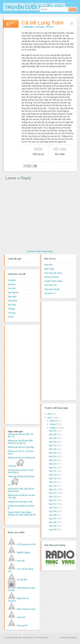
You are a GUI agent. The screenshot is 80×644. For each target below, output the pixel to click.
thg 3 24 (53, 456)
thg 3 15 (53, 489)
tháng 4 (53, 424)
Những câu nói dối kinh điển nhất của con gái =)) (20, 442)
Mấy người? (22, 626)
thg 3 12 (53, 500)
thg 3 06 (53, 522)
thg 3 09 (53, 511)
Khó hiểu (21, 561)
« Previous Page (34, 251)
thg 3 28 (53, 442)
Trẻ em (11, 317)
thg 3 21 (53, 467)
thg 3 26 (53, 449)
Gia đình (50, 27)
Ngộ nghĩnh (13, 292)
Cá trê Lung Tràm (43, 23)
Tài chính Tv (50, 293)
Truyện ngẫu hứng (32, 4)
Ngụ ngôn (12, 296)
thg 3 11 (53, 504)
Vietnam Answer (52, 277)
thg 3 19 (53, 475)
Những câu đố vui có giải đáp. (21, 447)
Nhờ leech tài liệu (52, 289)
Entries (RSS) (28, 638)
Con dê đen (22, 580)
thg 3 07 (53, 519)
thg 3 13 (53, 497)
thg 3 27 (53, 445)
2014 (50, 418)
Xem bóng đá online (53, 273)
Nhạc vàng (49, 269)
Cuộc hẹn (21, 617)
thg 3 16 (53, 486)
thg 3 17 (53, 482)
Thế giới (11, 309)
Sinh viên (12, 305)
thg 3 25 (53, 453)
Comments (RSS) (41, 638)
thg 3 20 (53, 471)
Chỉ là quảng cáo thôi (26, 544)
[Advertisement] (20, 374)
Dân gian (40, 27)
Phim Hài (48, 265)
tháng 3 (53, 428)
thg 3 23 (53, 460)
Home (73, 4)
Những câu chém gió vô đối (20, 502)
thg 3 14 (53, 493)
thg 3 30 (53, 434)
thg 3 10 (53, 508)
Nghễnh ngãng (23, 552)
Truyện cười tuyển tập (34, 7)
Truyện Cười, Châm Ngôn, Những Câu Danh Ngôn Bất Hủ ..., (22, 515)
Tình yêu (12, 313)
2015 (50, 414)
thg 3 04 (53, 530)
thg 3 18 (53, 478)
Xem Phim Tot (51, 285)
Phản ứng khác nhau (26, 609)
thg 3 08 (53, 515)
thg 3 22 (53, 464)
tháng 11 (54, 421)
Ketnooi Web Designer (68, 638)
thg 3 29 (53, 438)
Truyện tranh (61, 4)
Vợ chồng (48, 4)
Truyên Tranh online (53, 281)
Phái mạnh (13, 301)
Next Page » (48, 251)
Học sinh (12, 288)
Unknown (29, 27)
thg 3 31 (53, 431)
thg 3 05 (53, 526)
